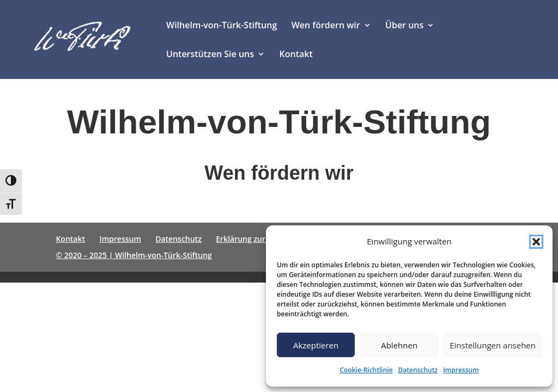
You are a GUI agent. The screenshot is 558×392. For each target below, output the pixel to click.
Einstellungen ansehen (493, 345)
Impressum (461, 370)
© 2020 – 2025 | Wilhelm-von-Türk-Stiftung (134, 255)
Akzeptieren (316, 345)
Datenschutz (418, 370)
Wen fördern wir (326, 26)
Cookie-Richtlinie (366, 370)
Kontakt (296, 55)
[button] (536, 242)
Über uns (404, 26)
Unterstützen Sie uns (210, 55)
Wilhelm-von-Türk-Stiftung (222, 26)
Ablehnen (399, 345)
